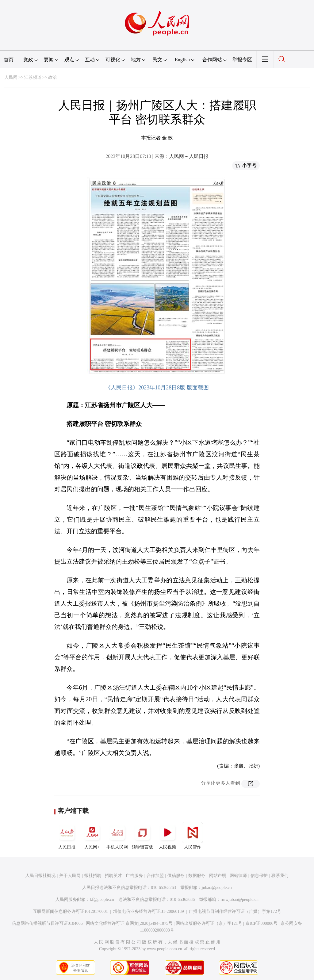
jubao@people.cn (217, 888)
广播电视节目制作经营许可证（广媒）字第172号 (235, 911)
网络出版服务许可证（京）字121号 (209, 923)
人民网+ (92, 836)
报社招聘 (93, 876)
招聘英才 (113, 876)
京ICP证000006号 (262, 923)
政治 (52, 77)
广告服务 (134, 876)
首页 (9, 60)
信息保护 (259, 876)
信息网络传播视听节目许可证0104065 (47, 923)
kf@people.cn (102, 900)
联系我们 (280, 876)
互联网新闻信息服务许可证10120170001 (70, 911)
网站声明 (218, 876)
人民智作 (193, 836)
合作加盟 (155, 876)
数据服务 (197, 876)
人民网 (11, 77)
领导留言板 (142, 836)
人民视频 (167, 836)
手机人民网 (117, 836)
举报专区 (242, 60)
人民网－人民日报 (189, 156)
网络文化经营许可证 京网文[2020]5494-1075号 (129, 923)
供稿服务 (176, 876)
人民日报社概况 (40, 876)
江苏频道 (33, 77)
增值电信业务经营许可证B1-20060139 (149, 911)
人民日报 (67, 836)
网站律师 (238, 876)
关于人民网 (70, 876)
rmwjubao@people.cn (239, 900)
